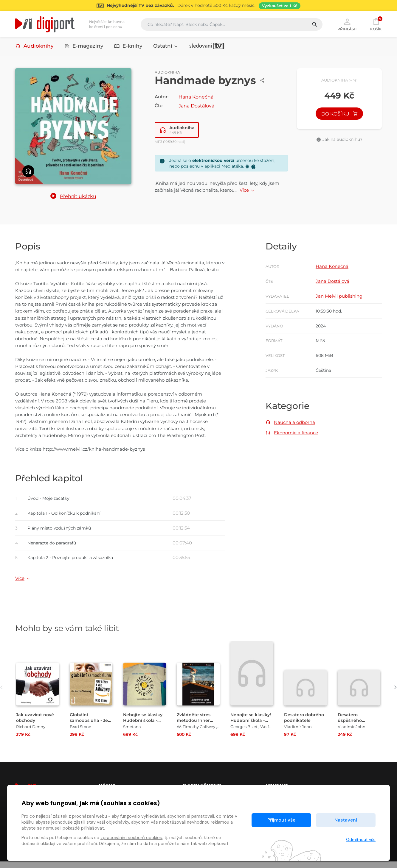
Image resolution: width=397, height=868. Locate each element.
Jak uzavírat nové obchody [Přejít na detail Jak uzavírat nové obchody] (36, 724)
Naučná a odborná (294, 426)
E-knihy (128, 47)
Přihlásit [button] (347, 24)
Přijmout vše (281, 820)
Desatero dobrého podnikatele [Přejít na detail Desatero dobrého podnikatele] (305, 724)
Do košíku (339, 115)
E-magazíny (84, 47)
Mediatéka (232, 167)
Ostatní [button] (166, 47)
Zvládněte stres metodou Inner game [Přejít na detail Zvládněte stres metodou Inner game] (194, 727)
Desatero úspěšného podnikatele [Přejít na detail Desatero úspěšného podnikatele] (351, 727)
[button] (73, 198)
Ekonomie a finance (296, 437)
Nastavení (346, 820)
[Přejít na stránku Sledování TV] (199, 6)
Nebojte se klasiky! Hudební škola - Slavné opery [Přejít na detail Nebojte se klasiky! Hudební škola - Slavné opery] (252, 727)
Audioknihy (34, 47)
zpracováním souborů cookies (131, 838)
